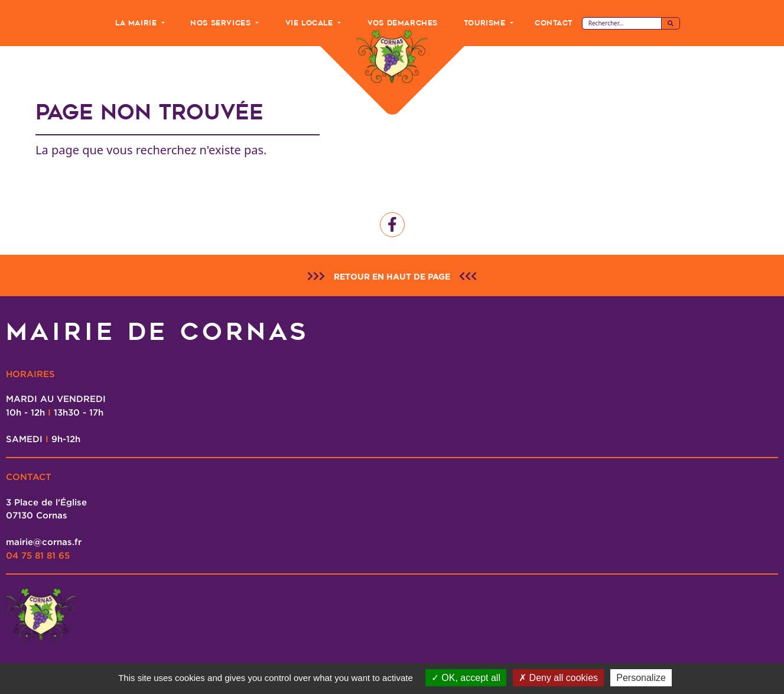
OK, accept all (466, 678)
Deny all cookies (558, 678)
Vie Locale (311, 23)
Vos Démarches (403, 23)
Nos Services (222, 23)
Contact (553, 23)
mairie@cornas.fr (44, 541)
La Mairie (137, 23)
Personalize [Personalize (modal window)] (641, 678)
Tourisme (486, 23)
